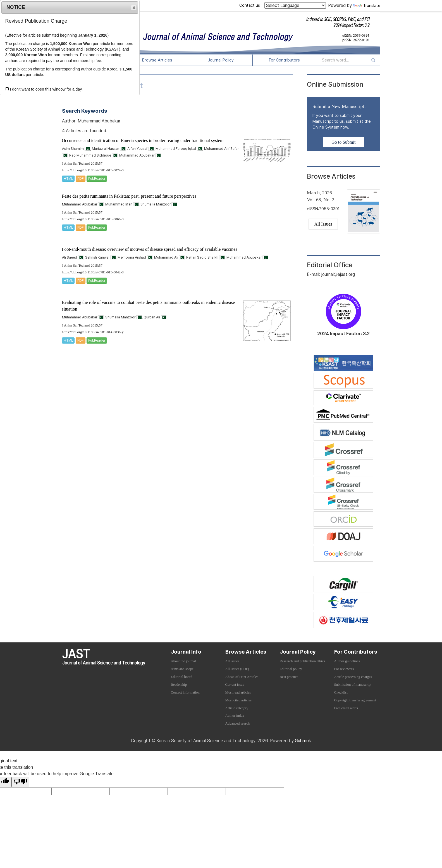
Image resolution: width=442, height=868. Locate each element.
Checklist (341, 692)
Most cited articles (239, 700)
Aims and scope (182, 669)
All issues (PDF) (237, 669)
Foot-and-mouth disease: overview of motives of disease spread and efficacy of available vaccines (150, 249)
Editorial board (182, 677)
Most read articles (238, 692)
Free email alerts (346, 708)
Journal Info (186, 652)
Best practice (289, 677)
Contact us (250, 5)
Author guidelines (347, 661)
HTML (68, 179)
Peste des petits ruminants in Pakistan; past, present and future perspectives (129, 196)
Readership (179, 685)
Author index (235, 716)
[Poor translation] (20, 782)
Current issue (235, 685)
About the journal (183, 661)
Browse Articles (157, 60)
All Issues (323, 224)
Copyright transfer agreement (355, 700)
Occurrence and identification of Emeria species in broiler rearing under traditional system (143, 140)
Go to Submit (343, 142)
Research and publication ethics (302, 661)
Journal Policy (221, 60)
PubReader (97, 179)
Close (133, 8)
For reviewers (344, 669)
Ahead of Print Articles (242, 677)
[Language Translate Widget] (295, 5)
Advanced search (238, 723)
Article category (237, 708)
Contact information (185, 692)
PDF (81, 179)
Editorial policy (291, 669)
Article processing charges (353, 677)
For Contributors (284, 60)
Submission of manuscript (353, 685)
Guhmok (303, 741)
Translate (367, 6)
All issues (232, 661)
